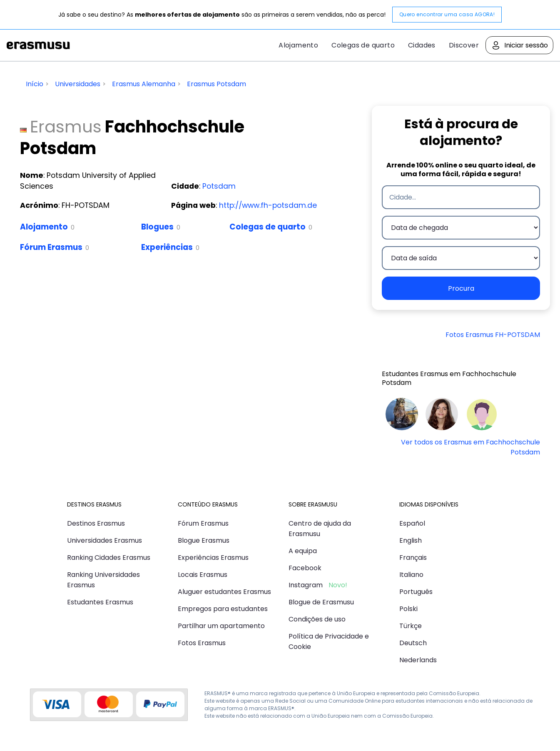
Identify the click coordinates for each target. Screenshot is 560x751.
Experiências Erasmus (213, 558)
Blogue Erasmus (204, 540)
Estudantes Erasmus (100, 602)
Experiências (167, 247)
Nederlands (418, 660)
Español (412, 523)
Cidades (422, 45)
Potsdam (219, 186)
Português (416, 592)
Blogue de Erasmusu (321, 602)
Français (413, 558)
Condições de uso (317, 619)
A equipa (303, 551)
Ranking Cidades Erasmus (109, 558)
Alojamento (298, 45)
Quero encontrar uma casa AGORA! (447, 14)
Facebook (305, 568)
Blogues (157, 227)
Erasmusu (38, 45)
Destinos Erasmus (96, 523)
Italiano (411, 575)
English (411, 540)
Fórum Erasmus (51, 247)
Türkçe (411, 626)
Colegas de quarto (363, 45)
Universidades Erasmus (105, 540)
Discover (464, 45)
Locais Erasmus (203, 575)
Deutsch (413, 643)
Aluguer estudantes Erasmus (224, 592)
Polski (408, 609)
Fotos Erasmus (202, 643)
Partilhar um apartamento (221, 626)
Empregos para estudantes (223, 609)
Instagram (306, 585)
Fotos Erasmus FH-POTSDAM (493, 335)
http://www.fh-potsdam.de (268, 205)
